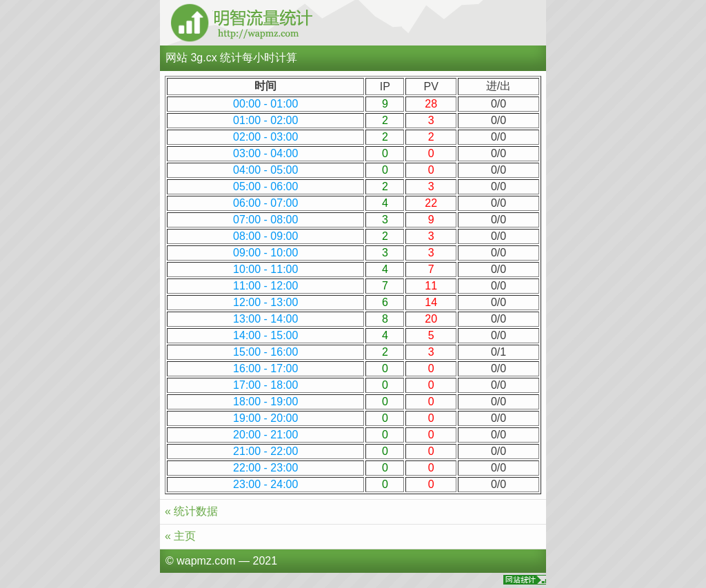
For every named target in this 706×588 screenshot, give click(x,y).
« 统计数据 (191, 511)
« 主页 (180, 536)
